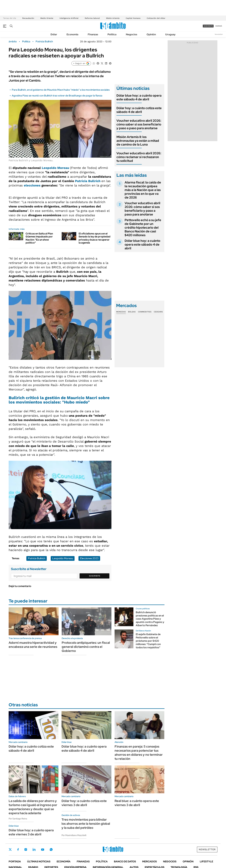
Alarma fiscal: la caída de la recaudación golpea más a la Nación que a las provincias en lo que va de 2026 (143, 190)
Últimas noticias (39, 861)
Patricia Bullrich (44, 42)
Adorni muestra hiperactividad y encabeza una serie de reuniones (33, 645)
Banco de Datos (125, 861)
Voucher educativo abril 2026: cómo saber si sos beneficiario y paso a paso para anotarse (139, 124)
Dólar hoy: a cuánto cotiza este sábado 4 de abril (139, 110)
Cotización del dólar (156, 18)
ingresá (219, 26)
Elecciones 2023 (89, 558)
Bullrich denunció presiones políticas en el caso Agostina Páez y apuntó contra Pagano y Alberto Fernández (150, 619)
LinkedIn (34, 849)
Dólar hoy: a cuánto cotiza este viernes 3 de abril (84, 803)
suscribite (208, 26)
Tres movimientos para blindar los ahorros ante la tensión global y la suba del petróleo (86, 824)
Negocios (132, 34)
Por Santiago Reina (18, 819)
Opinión (151, 34)
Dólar (54, 34)
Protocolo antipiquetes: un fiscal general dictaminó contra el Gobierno (86, 647)
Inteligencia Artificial (69, 18)
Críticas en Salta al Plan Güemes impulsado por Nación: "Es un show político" (39, 238)
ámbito (13, 42)
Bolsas (132, 312)
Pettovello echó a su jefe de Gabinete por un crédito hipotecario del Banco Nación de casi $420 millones (143, 228)
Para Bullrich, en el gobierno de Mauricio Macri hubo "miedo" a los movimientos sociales (61, 90)
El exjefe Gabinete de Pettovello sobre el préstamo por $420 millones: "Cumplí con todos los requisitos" (148, 641)
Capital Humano (133, 18)
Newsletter (219, 34)
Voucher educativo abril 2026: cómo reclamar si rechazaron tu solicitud (139, 157)
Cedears (158, 312)
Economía (72, 34)
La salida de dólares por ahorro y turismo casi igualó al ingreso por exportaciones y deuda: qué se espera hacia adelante (33, 807)
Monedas (121, 312)
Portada (15, 861)
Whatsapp (51, 849)
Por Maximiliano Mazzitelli (74, 835)
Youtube (43, 850)
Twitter (10, 849)
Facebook (18, 849)
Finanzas (93, 34)
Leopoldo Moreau (55, 168)
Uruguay (170, 34)
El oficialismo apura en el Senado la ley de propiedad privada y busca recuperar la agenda (94, 238)
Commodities (145, 312)
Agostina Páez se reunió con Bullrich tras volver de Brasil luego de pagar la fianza (57, 96)
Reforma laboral (92, 18)
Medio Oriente (47, 18)
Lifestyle (206, 861)
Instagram (26, 849)
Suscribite (95, 576)
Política (112, 34)
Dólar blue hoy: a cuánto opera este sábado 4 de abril (139, 97)
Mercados (149, 861)
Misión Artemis (113, 18)
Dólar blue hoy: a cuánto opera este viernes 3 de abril (31, 832)
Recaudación (28, 18)
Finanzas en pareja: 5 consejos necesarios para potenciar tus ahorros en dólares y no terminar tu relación (139, 753)
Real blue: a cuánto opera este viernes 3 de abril (137, 803)
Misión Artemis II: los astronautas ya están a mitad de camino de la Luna (138, 141)
